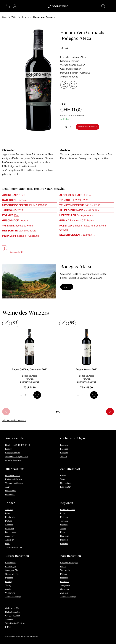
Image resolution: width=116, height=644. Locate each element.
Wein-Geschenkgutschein (16, 456)
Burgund (64, 540)
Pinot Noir (65, 582)
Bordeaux (64, 536)
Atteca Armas (86, 369)
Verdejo (9, 585)
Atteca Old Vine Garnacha (30, 369)
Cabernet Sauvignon (69, 563)
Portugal (9, 521)
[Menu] (109, 6)
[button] (57, 412)
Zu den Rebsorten (13, 597)
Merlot (63, 566)
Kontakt (9, 449)
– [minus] (62, 127)
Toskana (64, 521)
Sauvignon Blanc (13, 570)
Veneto (63, 528)
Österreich (10, 528)
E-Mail (8, 627)
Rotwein (75, 61)
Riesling (9, 582)
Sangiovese (65, 585)
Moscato (9, 578)
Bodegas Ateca (79, 57)
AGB (7, 487)
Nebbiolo (64, 578)
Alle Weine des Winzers (14, 420)
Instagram (65, 445)
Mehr (67, 287)
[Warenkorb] (8, 6)
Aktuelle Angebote (13, 460)
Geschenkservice (13, 453)
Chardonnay (11, 563)
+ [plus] (71, 127)
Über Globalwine (13, 475)
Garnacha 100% (27, 230)
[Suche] (103, 6)
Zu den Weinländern (14, 547)
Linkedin (64, 453)
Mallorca (64, 517)
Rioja (62, 513)
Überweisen (66, 483)
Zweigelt (64, 593)
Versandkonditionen (14, 483)
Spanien (74, 73)
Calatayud (85, 73)
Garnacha (64, 589)
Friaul (63, 532)
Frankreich (10, 517)
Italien (8, 513)
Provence (64, 544)
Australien (10, 540)
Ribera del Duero (68, 510)
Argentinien (10, 536)
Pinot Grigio (10, 566)
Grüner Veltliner (12, 574)
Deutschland (11, 532)
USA (7, 544)
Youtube (64, 456)
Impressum (10, 494)
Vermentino (10, 593)
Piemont (64, 525)
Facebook (65, 449)
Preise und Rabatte (14, 479)
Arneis (8, 589)
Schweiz (9, 525)
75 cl (16, 215)
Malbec (64, 574)
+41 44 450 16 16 (22, 445)
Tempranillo (65, 570)
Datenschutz (11, 491)
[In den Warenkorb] (88, 127)
